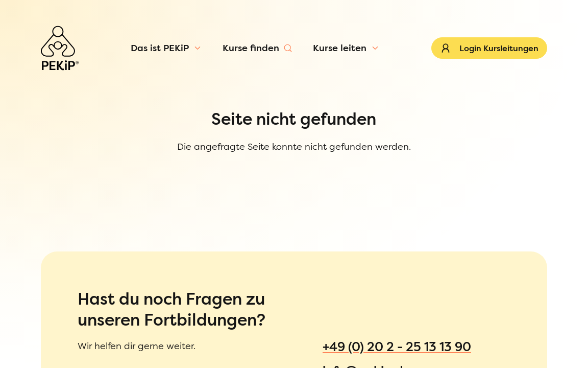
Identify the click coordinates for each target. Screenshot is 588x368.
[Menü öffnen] (88, 68)
